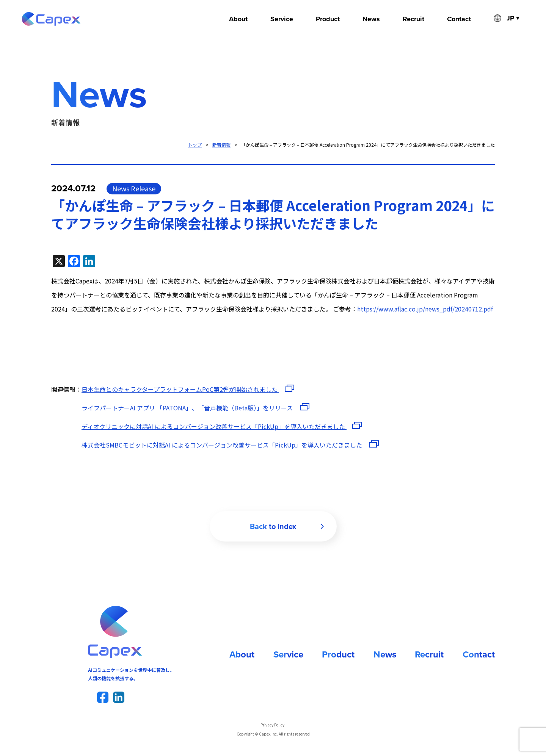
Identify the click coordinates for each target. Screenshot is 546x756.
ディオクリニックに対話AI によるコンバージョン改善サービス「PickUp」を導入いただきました (214, 426)
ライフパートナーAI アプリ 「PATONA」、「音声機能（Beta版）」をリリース (188, 408)
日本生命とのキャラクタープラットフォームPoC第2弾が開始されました (180, 389)
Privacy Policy (272, 725)
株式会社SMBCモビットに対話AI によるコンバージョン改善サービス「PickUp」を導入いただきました (223, 445)
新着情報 (221, 145)
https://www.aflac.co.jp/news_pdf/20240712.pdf (425, 309)
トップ (195, 145)
